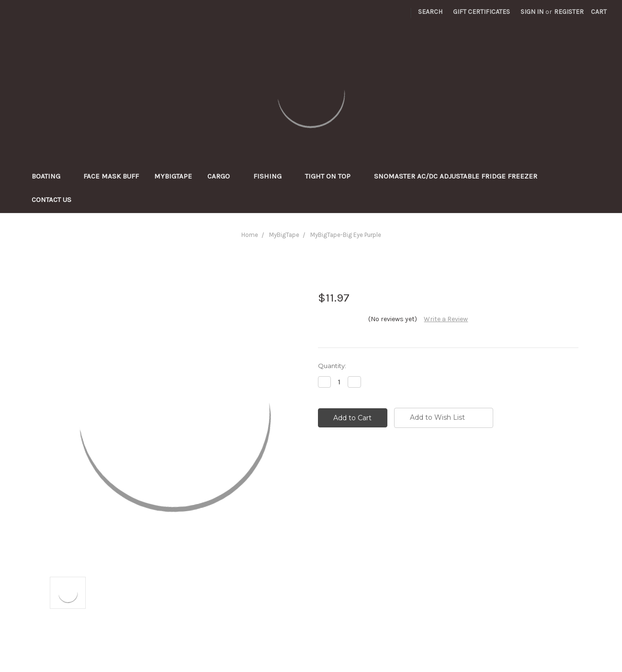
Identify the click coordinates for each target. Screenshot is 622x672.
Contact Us (51, 200)
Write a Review (446, 319)
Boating (50, 176)
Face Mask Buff (111, 176)
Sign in (532, 12)
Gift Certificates (481, 12)
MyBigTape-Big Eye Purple (346, 235)
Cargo (223, 176)
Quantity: (332, 366)
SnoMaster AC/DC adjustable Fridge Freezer (456, 176)
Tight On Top (332, 176)
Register (569, 12)
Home (250, 235)
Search (430, 12)
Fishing (271, 176)
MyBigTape (173, 176)
